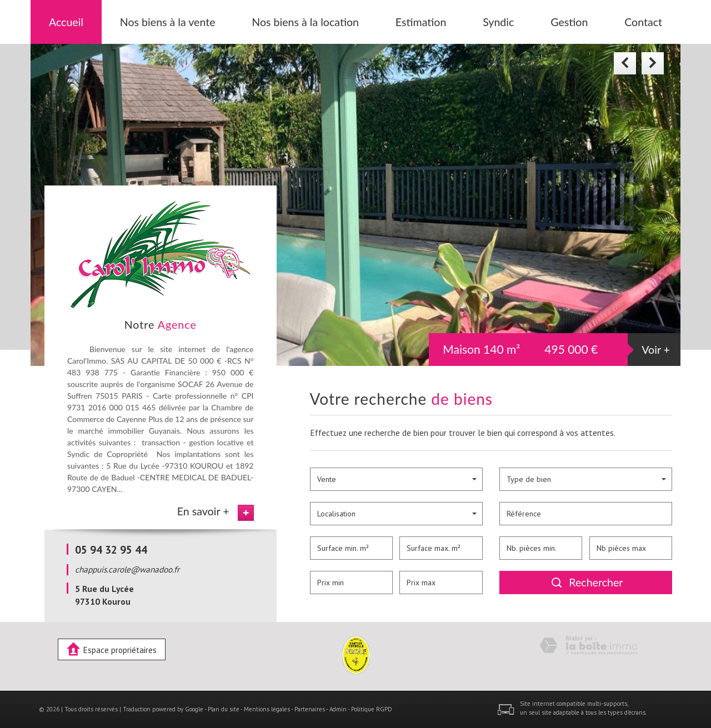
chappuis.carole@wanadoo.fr (127, 569)
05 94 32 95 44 (111, 549)
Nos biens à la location (305, 22)
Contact (643, 22)
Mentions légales (267, 709)
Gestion (569, 22)
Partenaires (310, 709)
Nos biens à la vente (168, 22)
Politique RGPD (372, 709)
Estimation (421, 22)
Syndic (498, 22)
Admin (338, 709)
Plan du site (224, 709)
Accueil (66, 22)
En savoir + (203, 511)
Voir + (656, 350)
